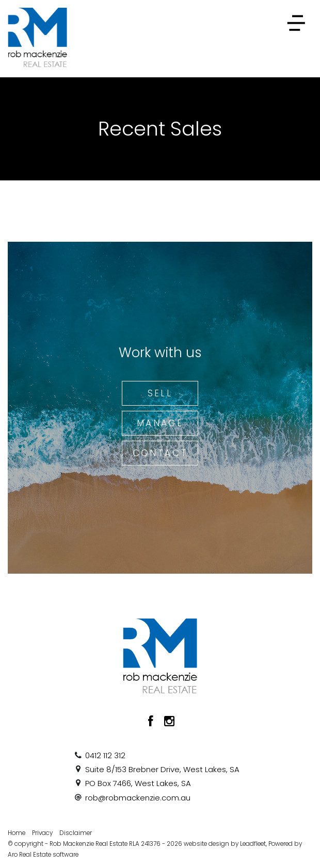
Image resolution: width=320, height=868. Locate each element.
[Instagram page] (169, 722)
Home (17, 833)
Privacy (42, 833)
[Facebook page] (152, 722)
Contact (160, 453)
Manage (160, 423)
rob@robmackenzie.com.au (138, 798)
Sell (160, 393)
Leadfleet (253, 844)
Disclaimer (76, 833)
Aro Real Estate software (43, 855)
